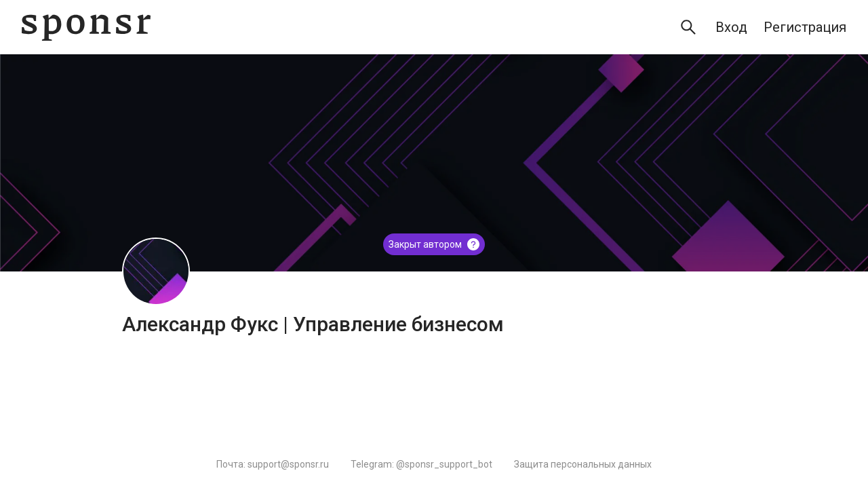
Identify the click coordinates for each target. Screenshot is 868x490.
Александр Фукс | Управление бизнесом (313, 324)
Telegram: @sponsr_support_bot (421, 464)
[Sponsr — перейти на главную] (86, 27)
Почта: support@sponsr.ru (273, 464)
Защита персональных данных (583, 464)
